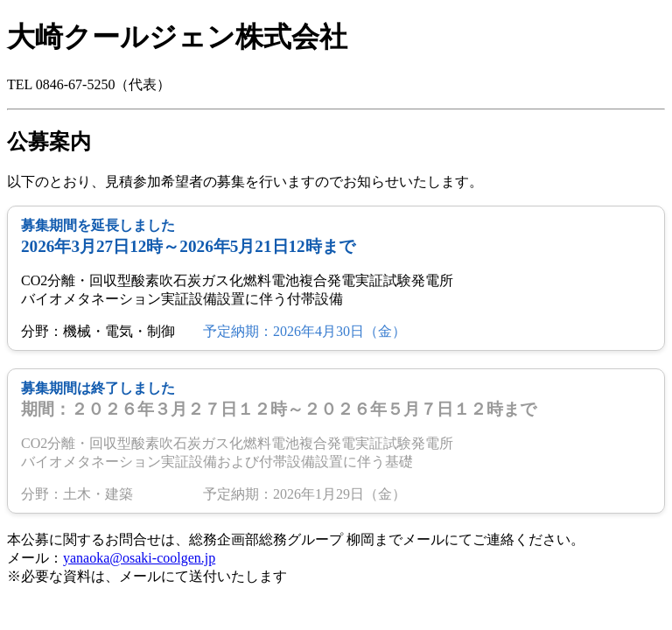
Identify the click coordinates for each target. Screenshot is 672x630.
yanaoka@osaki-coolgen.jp (139, 558)
